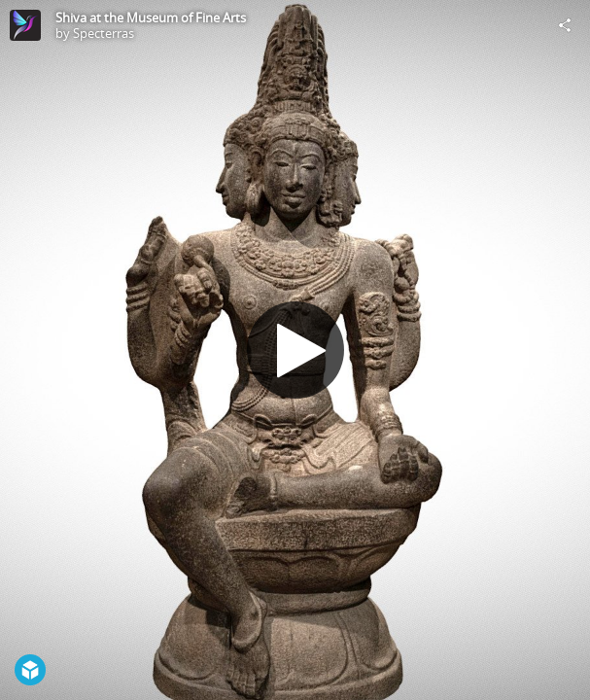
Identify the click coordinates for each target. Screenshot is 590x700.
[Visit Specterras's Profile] (25, 25)
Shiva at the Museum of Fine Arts (151, 17)
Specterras (104, 33)
